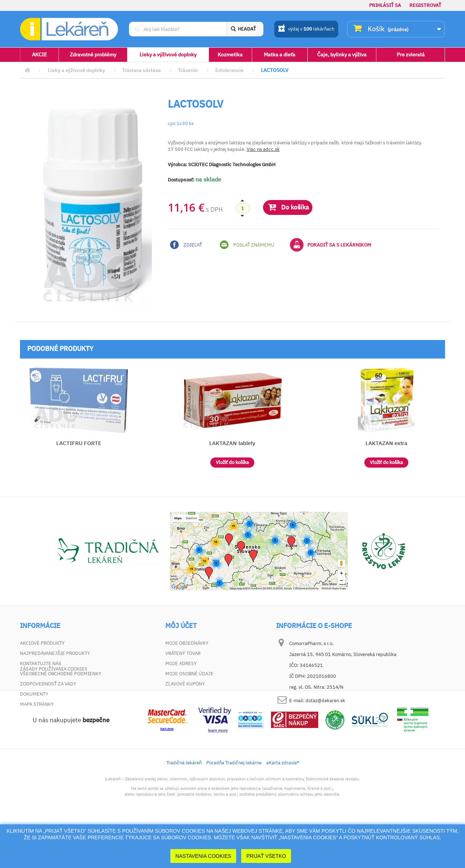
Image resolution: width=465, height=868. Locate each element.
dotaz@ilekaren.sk (325, 701)
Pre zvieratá (411, 55)
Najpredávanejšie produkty (55, 653)
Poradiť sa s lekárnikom (331, 245)
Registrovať (425, 5)
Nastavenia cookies (203, 856)
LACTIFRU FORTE (79, 443)
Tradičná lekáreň (184, 808)
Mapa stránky (37, 704)
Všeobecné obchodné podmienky (61, 674)
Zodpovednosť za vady (48, 684)
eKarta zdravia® (283, 808)
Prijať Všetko (266, 856)
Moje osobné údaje (189, 674)
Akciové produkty (42, 643)
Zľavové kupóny (185, 684)
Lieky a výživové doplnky (168, 55)
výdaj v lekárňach (306, 29)
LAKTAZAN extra (386, 443)
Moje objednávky (187, 643)
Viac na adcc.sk (263, 149)
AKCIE (39, 55)
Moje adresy (181, 663)
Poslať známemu (247, 245)
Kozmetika (230, 55)
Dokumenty (34, 694)
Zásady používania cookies (54, 714)
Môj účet (181, 626)
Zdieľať (186, 245)
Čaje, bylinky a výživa (342, 55)
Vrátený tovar (183, 653)
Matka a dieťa (280, 55)
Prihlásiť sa (385, 5)
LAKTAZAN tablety (232, 443)
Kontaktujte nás (41, 663)
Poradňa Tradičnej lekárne (234, 808)
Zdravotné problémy (93, 55)
